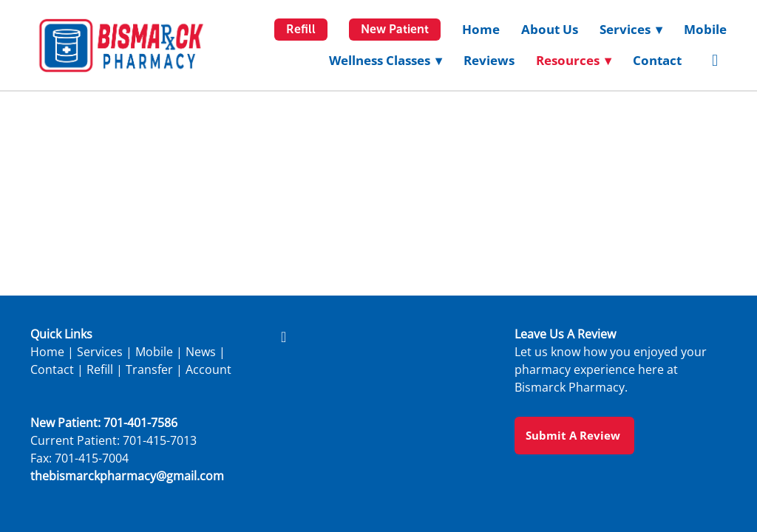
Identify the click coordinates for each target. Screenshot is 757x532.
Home (481, 29)
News (201, 352)
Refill (301, 29)
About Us (550, 29)
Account (208, 369)
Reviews (489, 60)
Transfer (149, 369)
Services (100, 352)
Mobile (705, 29)
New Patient (395, 29)
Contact (657, 60)
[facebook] (715, 61)
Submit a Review (574, 435)
